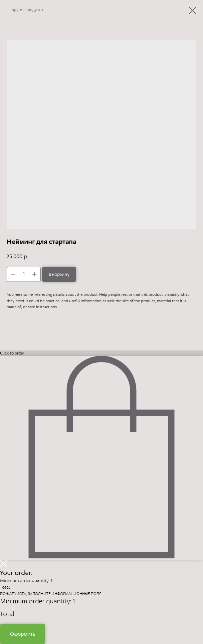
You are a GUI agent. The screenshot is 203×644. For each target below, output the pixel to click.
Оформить (23, 634)
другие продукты (27, 10)
